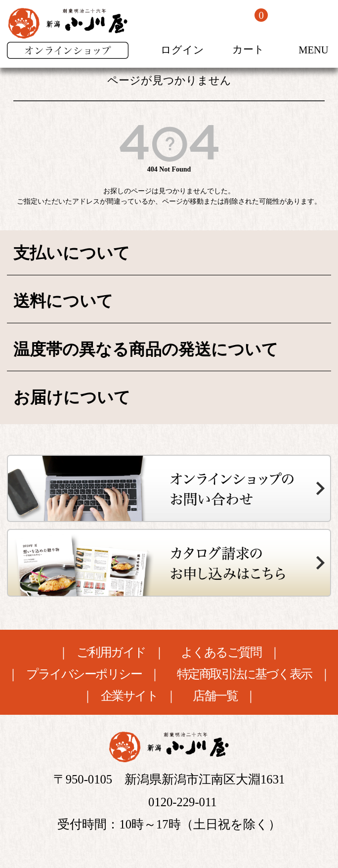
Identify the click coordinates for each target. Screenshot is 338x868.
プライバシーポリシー (84, 674)
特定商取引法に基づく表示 (244, 674)
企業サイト (129, 696)
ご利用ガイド (111, 653)
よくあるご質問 (221, 653)
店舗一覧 (215, 696)
